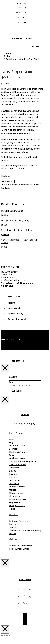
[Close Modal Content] (5, 368)
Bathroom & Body (18, 446)
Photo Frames (16, 493)
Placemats (14, 496)
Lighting (13, 539)
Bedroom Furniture (18, 521)
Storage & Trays (17, 506)
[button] (22, 18)
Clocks (12, 471)
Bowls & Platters (17, 458)
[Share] (7, 636)
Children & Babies (18, 465)
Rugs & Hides (15, 503)
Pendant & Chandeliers (20, 546)
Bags (11, 443)
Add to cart (8, 181)
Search (13, 382)
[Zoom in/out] (2, 636)
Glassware (14, 480)
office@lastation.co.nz (14, 280)
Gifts (11, 554)
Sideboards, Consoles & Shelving (25, 530)
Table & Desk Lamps (19, 549)
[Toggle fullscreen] (5, 636)
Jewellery (14, 484)
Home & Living (16, 433)
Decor (12, 477)
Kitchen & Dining (17, 487)
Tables (12, 534)
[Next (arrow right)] (5, 639)
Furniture (14, 515)
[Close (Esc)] (10, 636)
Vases (12, 509)
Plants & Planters (18, 499)
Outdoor (13, 524)
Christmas (14, 468)
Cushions (13, 474)
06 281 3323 (9, 277)
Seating (13, 527)
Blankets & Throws (18, 452)
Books (12, 455)
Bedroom (14, 449)
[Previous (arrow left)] (2, 639)
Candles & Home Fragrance (23, 461)
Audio (12, 439)
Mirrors (13, 490)
